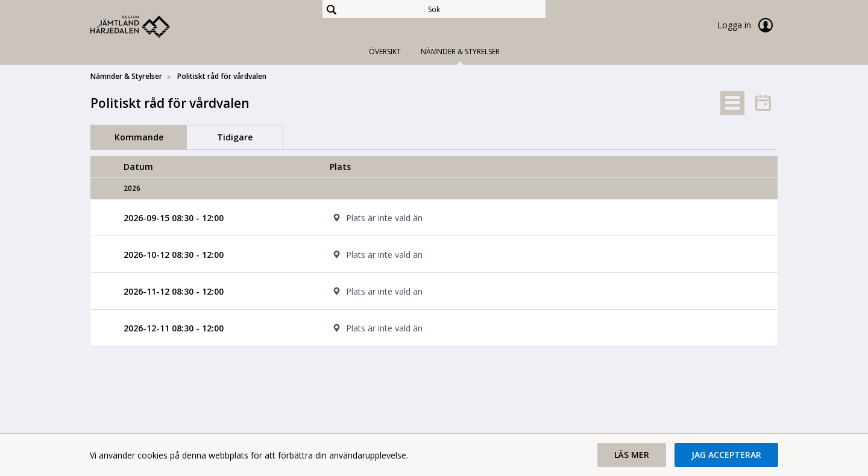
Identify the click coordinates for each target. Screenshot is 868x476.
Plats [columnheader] (340, 167)
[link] (151, 27)
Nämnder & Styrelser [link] (126, 76)
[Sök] (434, 9)
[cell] (537, 218)
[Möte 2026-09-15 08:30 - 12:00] (174, 218)
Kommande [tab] (139, 137)
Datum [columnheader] (138, 167)
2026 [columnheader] (132, 188)
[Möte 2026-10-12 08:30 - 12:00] (174, 255)
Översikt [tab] (385, 52)
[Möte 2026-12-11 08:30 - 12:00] (174, 328)
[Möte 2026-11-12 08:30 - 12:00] (174, 291)
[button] (632, 455)
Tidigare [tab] (235, 137)
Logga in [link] (747, 25)
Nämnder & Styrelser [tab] (460, 52)
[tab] (732, 103)
